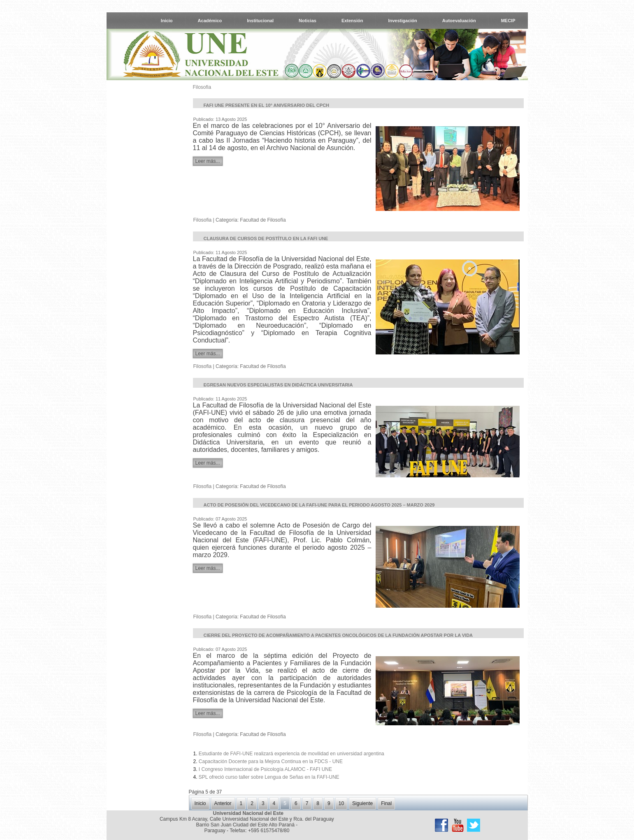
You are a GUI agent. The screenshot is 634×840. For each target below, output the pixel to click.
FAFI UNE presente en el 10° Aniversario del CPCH (267, 105)
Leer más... (208, 161)
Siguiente (362, 803)
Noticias (308, 21)
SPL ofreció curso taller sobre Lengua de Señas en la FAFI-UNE (269, 777)
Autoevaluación (459, 21)
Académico (210, 21)
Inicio (167, 21)
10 (341, 803)
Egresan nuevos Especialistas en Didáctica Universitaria (278, 385)
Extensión (352, 21)
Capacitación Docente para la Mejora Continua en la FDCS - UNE (271, 761)
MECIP (508, 21)
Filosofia (202, 87)
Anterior (223, 803)
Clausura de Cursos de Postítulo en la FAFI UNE (266, 238)
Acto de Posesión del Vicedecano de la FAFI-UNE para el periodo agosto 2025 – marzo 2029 (319, 505)
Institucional (260, 21)
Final (386, 803)
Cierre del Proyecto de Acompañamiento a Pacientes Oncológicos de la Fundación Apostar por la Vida (338, 635)
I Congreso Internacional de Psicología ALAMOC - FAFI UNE (265, 769)
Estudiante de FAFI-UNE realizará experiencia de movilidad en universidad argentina (291, 754)
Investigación (402, 21)
